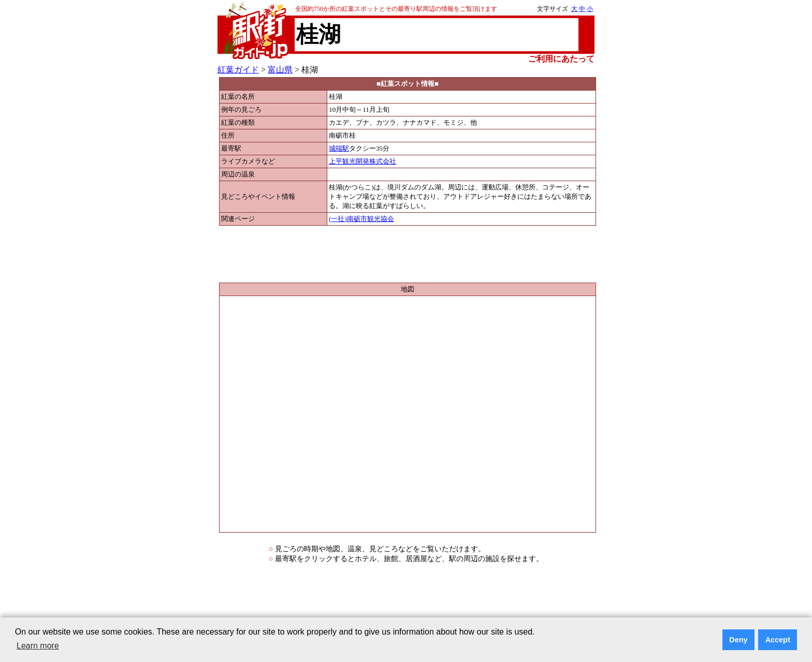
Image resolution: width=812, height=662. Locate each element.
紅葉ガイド (238, 70)
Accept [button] (778, 640)
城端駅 (339, 149)
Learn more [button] (38, 646)
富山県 (280, 70)
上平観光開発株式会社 (363, 161)
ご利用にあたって (561, 59)
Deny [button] (738, 640)
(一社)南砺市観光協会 (361, 219)
